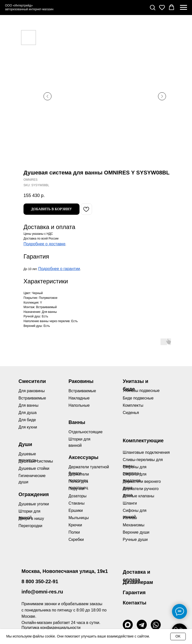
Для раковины (32, 391)
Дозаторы (77, 496)
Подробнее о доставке (44, 244)
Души (25, 444)
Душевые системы (36, 461)
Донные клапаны (138, 496)
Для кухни (28, 427)
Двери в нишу (31, 518)
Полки (74, 532)
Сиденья (131, 413)
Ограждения (34, 494)
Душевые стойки (34, 468)
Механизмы (133, 525)
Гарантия (134, 592)
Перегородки (30, 526)
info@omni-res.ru (42, 592)
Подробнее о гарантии (59, 269)
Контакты (134, 603)
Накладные (79, 398)
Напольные (79, 405)
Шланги (130, 503)
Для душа (27, 413)
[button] (152, 7)
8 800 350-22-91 (40, 581)
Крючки (75, 525)
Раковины (81, 381)
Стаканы (76, 503)
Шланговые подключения (146, 452)
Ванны (77, 422)
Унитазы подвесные (141, 391)
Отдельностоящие (85, 432)
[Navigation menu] (183, 8)
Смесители (32, 381)
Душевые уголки (34, 504)
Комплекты (133, 405)
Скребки (76, 540)
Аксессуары (83, 457)
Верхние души (136, 532)
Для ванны (28, 405)
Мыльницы (79, 518)
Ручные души (135, 540)
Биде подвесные (138, 398)
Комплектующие (143, 441)
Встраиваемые (82, 391)
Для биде (27, 420)
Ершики (76, 510)
